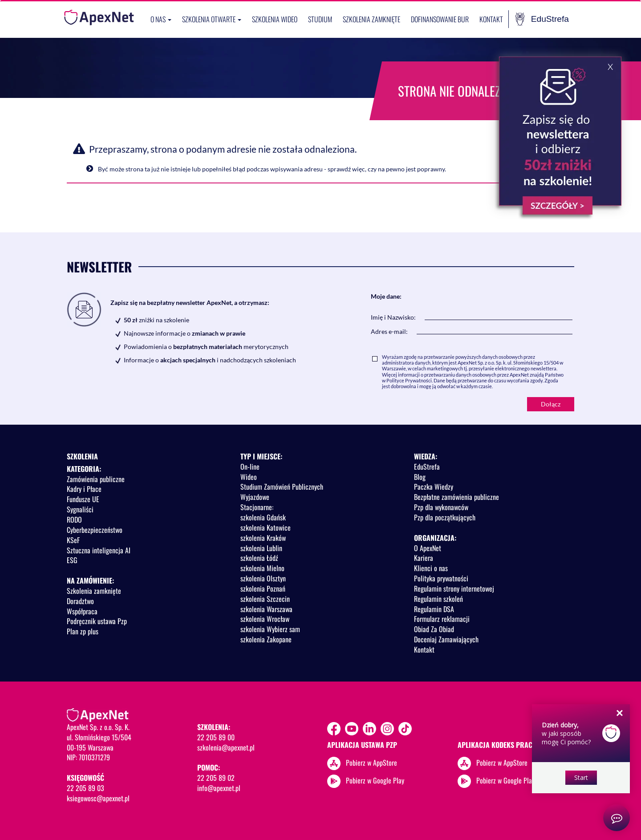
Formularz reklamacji (442, 619)
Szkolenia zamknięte (371, 19)
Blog (420, 477)
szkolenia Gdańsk (263, 517)
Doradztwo (80, 601)
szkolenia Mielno (262, 568)
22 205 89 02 (216, 778)
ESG (72, 560)
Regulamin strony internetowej (454, 588)
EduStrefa (542, 19)
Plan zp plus (83, 631)
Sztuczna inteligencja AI (99, 550)
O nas (161, 19)
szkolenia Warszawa (266, 609)
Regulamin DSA (434, 609)
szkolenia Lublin (261, 548)
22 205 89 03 (85, 788)
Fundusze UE (83, 499)
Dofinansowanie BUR (440, 19)
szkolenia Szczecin (265, 599)
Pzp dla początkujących (445, 517)
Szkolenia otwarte (212, 19)
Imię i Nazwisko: (393, 317)
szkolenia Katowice (266, 528)
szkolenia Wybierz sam (270, 629)
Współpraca (82, 611)
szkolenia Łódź (259, 558)
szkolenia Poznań (263, 588)
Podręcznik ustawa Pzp (97, 621)
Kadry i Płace (84, 489)
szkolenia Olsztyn (263, 578)
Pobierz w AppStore (371, 762)
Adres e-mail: (389, 331)
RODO (74, 519)
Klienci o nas (431, 568)
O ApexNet (428, 548)
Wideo (249, 477)
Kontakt (491, 19)
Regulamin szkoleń (438, 599)
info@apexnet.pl (219, 788)
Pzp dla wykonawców (441, 507)
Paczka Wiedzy (434, 487)
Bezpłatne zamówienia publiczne (456, 497)
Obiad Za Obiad (434, 629)
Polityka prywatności (441, 578)
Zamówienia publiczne (96, 479)
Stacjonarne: (257, 507)
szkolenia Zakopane (266, 639)
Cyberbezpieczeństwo (95, 530)
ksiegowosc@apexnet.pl (98, 798)
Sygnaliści (80, 509)
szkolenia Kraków (263, 538)
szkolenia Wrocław (265, 619)
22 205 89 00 (216, 737)
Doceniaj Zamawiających (446, 639)
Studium (320, 19)
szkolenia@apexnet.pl (226, 747)
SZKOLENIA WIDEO (275, 19)
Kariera (424, 558)
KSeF (73, 540)
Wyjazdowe (255, 497)
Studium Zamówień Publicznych (282, 487)
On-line (250, 467)
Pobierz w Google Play (375, 780)
